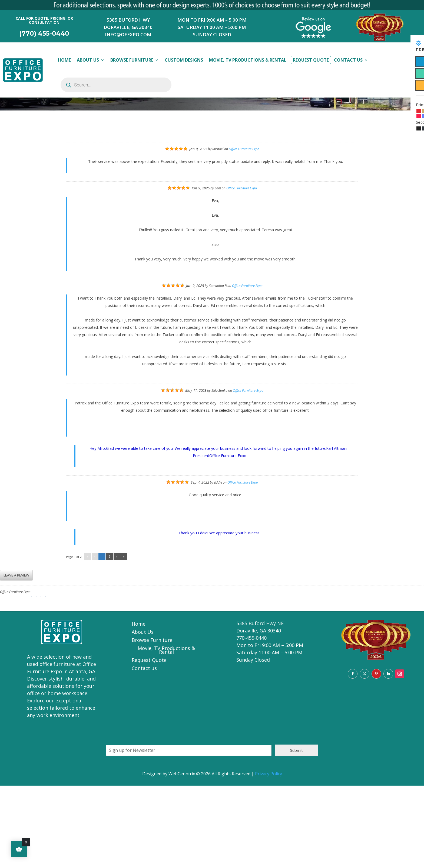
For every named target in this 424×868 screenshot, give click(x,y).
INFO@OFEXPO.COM (128, 34)
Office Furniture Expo (244, 231)
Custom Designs (184, 60)
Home (64, 60)
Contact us (144, 751)
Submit (297, 833)
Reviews (51, 172)
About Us (88, 60)
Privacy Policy (269, 856)
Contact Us (348, 60)
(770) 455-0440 (44, 33)
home (30, 172)
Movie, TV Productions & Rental (248, 60)
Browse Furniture (132, 60)
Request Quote (311, 60)
